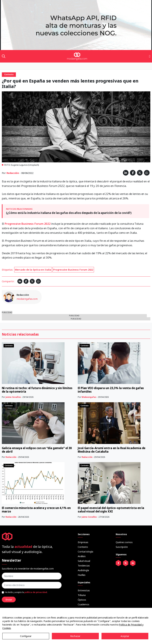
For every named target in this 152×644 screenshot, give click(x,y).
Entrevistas (84, 590)
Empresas (83, 542)
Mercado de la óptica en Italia (33, 270)
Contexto (83, 547)
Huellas (82, 575)
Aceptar (125, 636)
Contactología (85, 552)
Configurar (26, 636)
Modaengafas (89, 397)
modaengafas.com (27, 299)
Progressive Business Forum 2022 (28, 224)
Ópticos (82, 600)
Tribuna (82, 595)
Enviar (9, 600)
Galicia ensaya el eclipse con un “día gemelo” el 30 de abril (37, 450)
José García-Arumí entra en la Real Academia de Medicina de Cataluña (112, 450)
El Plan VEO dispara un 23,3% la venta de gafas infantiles (111, 390)
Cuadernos (84, 604)
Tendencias (84, 566)
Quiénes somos (124, 542)
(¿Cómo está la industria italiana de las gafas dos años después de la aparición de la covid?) (69, 213)
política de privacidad (36, 592)
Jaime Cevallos (13, 397)
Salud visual (84, 561)
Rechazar (75, 636)
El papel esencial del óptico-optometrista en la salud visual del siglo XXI (111, 510)
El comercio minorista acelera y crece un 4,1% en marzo (36, 510)
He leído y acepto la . (26, 592)
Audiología (83, 570)
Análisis (82, 556)
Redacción (13, 173)
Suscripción (122, 547)
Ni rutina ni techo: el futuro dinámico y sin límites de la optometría (37, 390)
